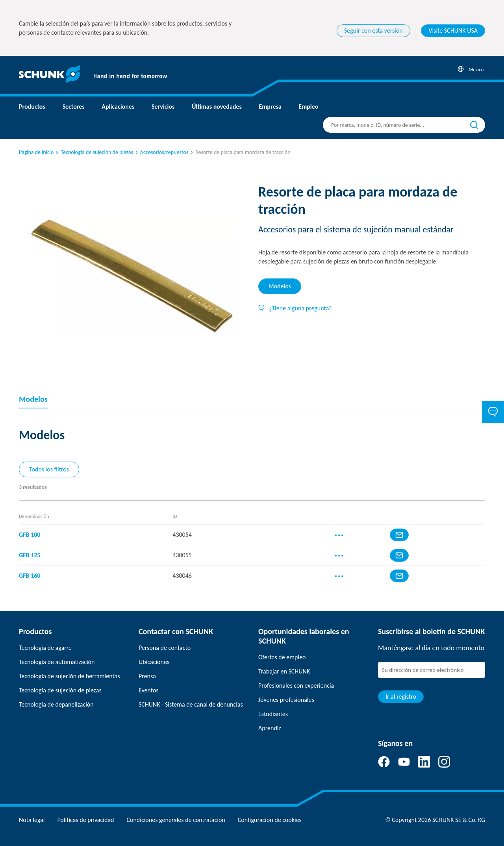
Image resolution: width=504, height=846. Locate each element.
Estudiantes (273, 714)
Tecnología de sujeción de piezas (94, 152)
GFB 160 (30, 576)
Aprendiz (270, 728)
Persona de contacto (165, 648)
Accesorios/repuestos (161, 152)
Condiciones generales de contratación (176, 820)
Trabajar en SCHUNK (284, 671)
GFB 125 (30, 555)
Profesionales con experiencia (296, 686)
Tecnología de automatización (57, 662)
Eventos (149, 690)
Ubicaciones (154, 662)
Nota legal (32, 820)
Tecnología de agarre (45, 648)
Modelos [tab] (280, 286)
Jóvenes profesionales (286, 700)
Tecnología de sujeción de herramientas (69, 676)
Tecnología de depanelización (56, 704)
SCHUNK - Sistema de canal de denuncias (191, 704)
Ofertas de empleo (282, 657)
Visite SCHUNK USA (453, 31)
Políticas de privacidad (85, 820)
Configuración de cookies (270, 820)
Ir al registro (401, 697)
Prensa (147, 676)
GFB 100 (30, 535)
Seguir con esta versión (373, 31)
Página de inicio (36, 152)
